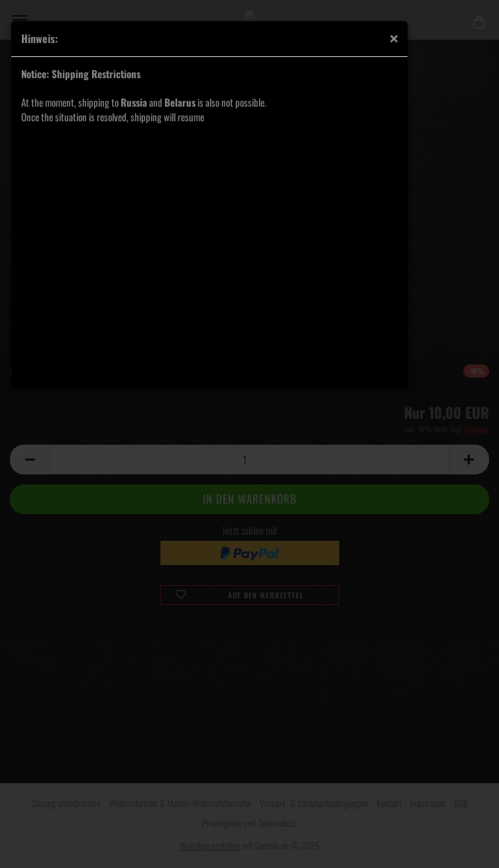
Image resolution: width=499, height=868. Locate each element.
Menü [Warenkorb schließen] (20, 20)
